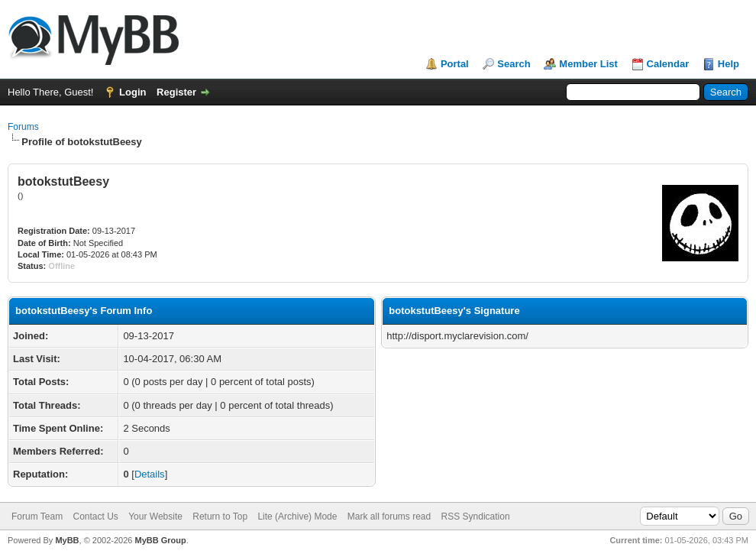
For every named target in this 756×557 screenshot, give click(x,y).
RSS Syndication (476, 517)
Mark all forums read (389, 517)
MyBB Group (160, 540)
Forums (23, 127)
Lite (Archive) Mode (297, 517)
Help (729, 64)
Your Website (155, 517)
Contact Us (95, 517)
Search (514, 64)
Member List (588, 64)
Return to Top (220, 517)
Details (150, 474)
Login (132, 92)
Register (176, 92)
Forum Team (37, 517)
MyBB (67, 540)
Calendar (668, 64)
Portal (455, 64)
